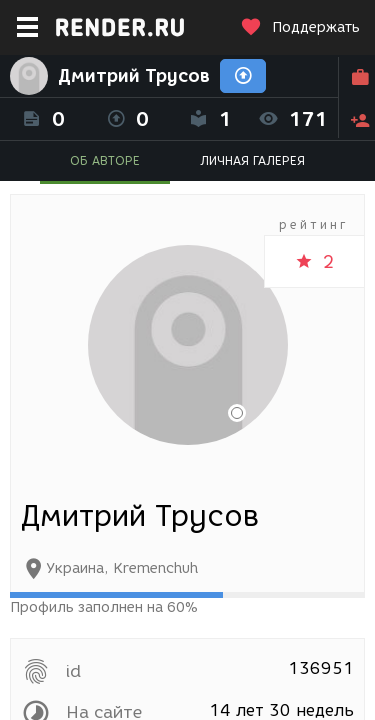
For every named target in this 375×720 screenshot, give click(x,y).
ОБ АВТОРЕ (105, 160)
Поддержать (300, 27)
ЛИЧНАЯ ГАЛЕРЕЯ (252, 160)
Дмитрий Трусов (134, 76)
